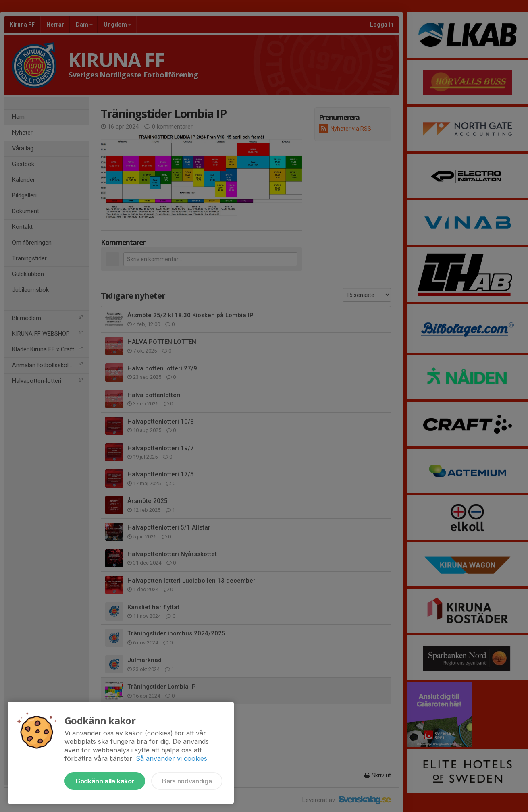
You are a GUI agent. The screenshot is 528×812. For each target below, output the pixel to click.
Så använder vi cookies (171, 758)
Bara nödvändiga (187, 781)
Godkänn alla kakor (105, 781)
